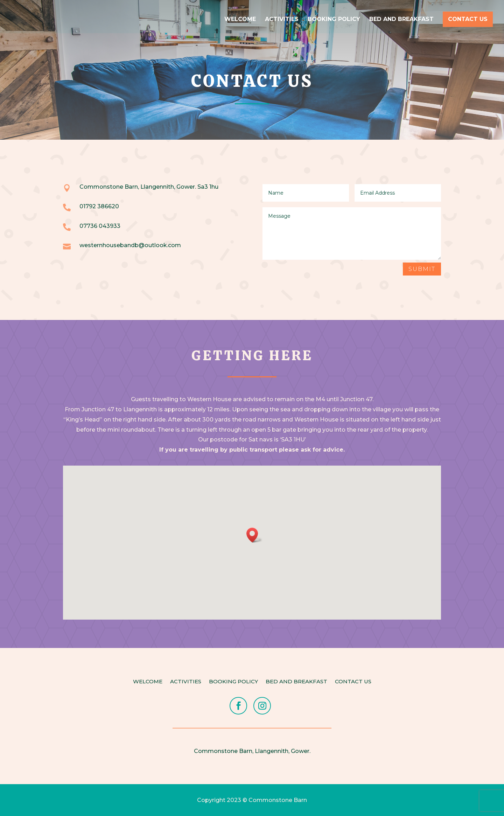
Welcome (240, 20)
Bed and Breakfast (401, 20)
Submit (422, 269)
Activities (282, 20)
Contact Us (468, 19)
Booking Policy (334, 20)
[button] (254, 535)
